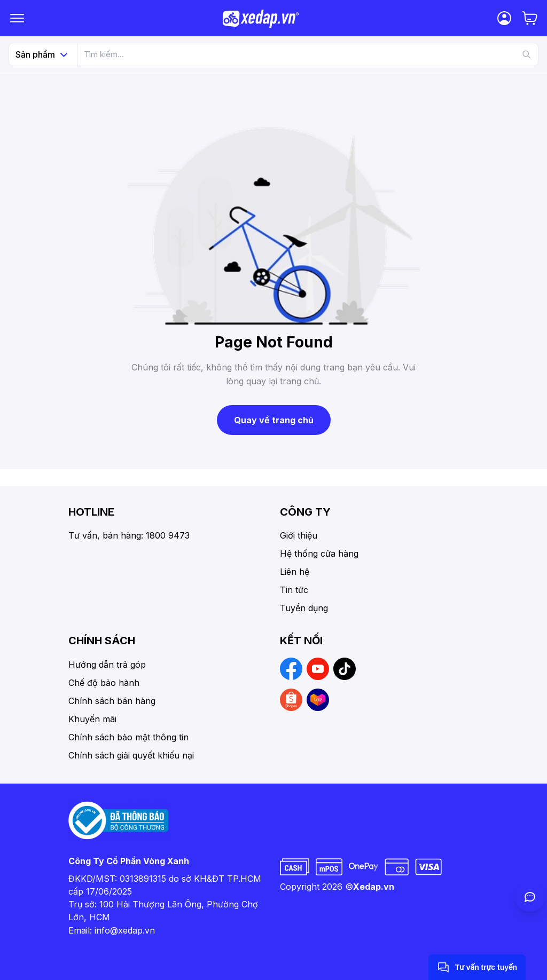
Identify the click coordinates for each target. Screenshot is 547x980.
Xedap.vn (374, 887)
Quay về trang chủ (274, 420)
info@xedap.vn (125, 930)
